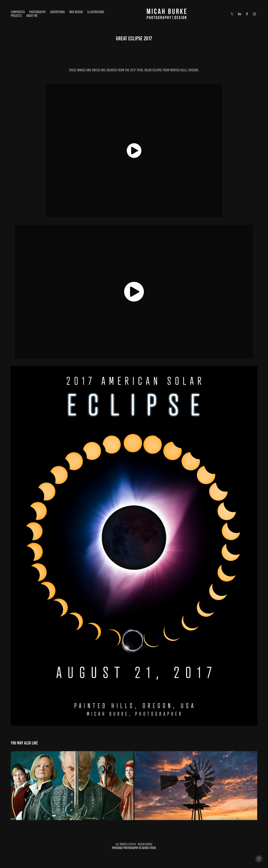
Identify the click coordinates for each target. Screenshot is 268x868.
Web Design (76, 12)
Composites (18, 12)
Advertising (58, 12)
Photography (37, 12)
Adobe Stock (149, 848)
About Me (32, 16)
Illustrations (96, 12)
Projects (16, 16)
